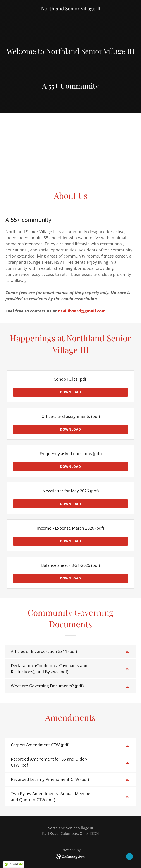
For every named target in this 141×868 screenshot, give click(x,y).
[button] (128, 652)
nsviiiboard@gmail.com (82, 311)
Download (70, 392)
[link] (71, 9)
